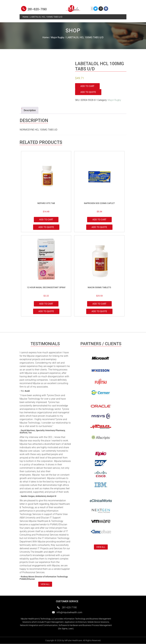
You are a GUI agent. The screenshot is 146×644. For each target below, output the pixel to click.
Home (25, 17)
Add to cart (87, 86)
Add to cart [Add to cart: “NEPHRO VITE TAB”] (46, 220)
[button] (92, 9)
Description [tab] (30, 110)
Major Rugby (58, 37)
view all (45, 584)
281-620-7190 (37, 9)
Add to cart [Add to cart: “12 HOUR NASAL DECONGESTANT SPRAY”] (46, 304)
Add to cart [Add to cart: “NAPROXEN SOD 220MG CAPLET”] (99, 220)
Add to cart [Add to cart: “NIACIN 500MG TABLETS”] (99, 304)
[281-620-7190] (24, 9)
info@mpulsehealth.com (69, 613)
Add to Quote (88, 92)
